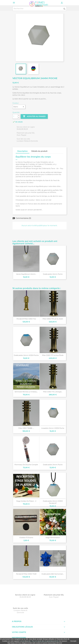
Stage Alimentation (53, 538)
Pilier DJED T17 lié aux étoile (53, 355)
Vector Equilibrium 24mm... (26, 274)
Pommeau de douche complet (26, 465)
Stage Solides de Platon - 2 (26, 501)
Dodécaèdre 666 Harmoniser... (53, 574)
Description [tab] (23, 151)
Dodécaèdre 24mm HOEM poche (26, 355)
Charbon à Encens (26, 538)
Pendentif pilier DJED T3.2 (26, 319)
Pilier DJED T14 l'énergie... (53, 392)
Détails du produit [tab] (39, 151)
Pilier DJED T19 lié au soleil (53, 319)
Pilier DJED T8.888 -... (26, 428)
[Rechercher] (40, 9)
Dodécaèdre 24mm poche (53, 274)
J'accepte (73, 641)
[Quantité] (15, 116)
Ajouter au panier (34, 116)
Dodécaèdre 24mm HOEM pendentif (53, 502)
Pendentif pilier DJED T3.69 (26, 574)
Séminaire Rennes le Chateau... (26, 392)
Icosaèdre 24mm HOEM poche (53, 428)
